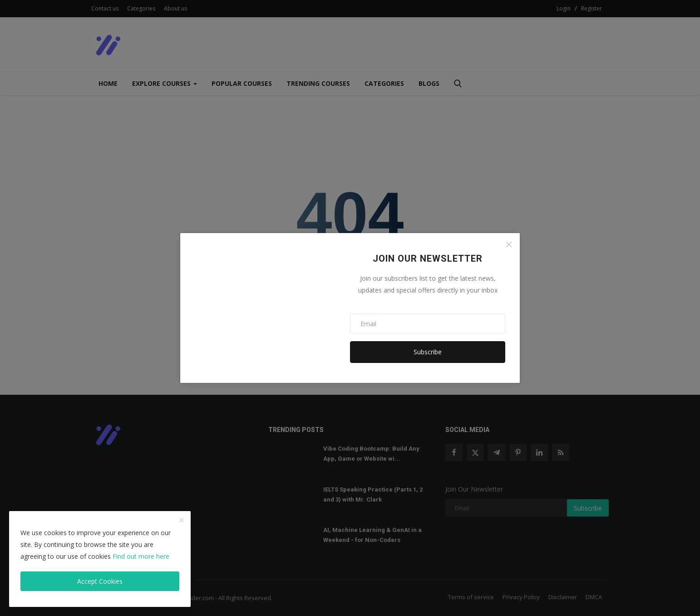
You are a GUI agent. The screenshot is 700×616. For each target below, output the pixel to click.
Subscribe (428, 352)
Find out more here (141, 556)
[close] (182, 521)
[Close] (509, 244)
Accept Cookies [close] (100, 581)
